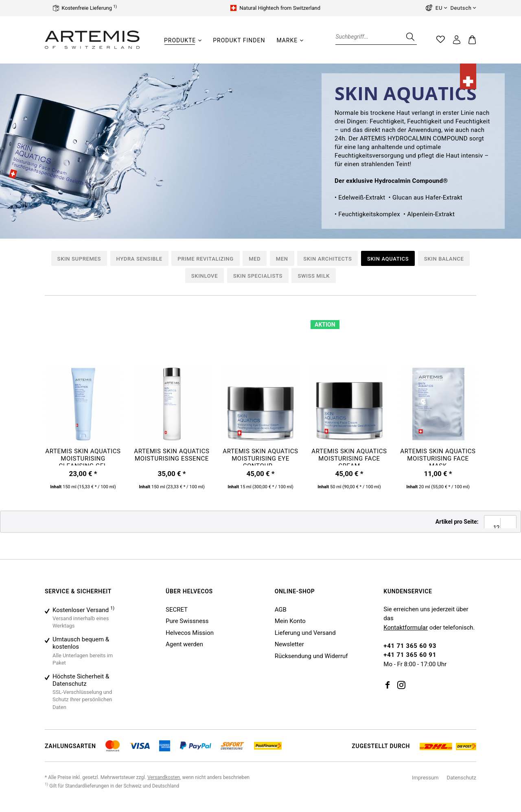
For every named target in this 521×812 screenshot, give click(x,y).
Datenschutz (462, 778)
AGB (281, 610)
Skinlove (205, 276)
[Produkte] (180, 40)
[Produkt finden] (239, 40)
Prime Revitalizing (205, 259)
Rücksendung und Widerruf (311, 656)
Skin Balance (444, 259)
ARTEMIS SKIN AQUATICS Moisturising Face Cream (349, 456)
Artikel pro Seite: (457, 522)
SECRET (177, 610)
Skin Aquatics (388, 259)
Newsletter (289, 644)
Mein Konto (290, 621)
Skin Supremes (79, 259)
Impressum (425, 778)
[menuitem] (183, 44)
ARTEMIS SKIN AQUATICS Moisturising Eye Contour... (260, 456)
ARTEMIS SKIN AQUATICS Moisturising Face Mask (438, 456)
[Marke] (287, 40)
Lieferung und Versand (305, 633)
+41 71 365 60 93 (410, 646)
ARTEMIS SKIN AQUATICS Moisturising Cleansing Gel (83, 456)
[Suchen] (409, 37)
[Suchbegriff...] (376, 37)
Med (255, 259)
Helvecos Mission (190, 633)
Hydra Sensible (139, 259)
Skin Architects (327, 259)
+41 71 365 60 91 (410, 655)
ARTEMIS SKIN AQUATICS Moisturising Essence (172, 455)
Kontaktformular (406, 628)
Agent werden (184, 644)
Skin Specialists (258, 276)
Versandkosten (164, 777)
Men (282, 259)
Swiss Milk (314, 276)
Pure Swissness (187, 621)
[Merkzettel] (441, 40)
